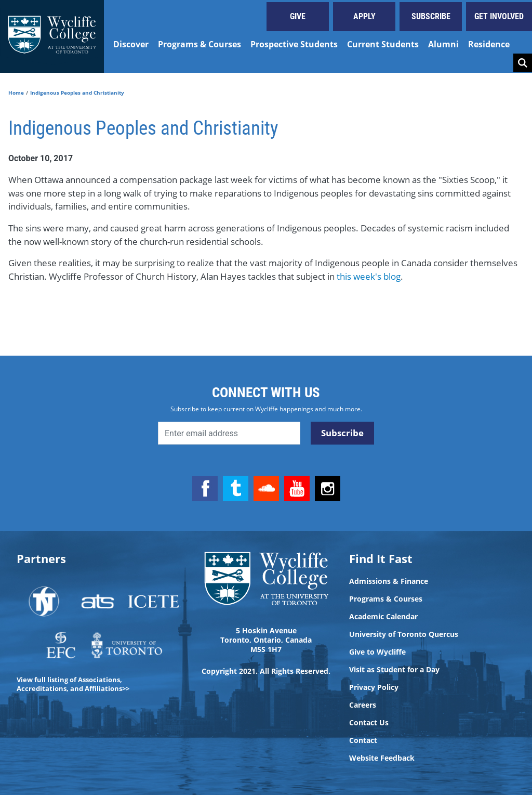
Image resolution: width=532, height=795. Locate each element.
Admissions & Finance (389, 581)
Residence (489, 44)
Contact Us (369, 723)
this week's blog (369, 276)
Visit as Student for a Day (394, 670)
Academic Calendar (383, 617)
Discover (131, 44)
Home (16, 93)
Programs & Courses (199, 44)
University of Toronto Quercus (404, 634)
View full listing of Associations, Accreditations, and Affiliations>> (73, 684)
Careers (363, 705)
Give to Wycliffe (377, 652)
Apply (364, 16)
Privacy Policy (374, 687)
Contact (363, 740)
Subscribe (431, 16)
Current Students (383, 44)
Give (298, 16)
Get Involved (499, 16)
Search (523, 63)
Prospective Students (294, 44)
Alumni (443, 44)
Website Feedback (382, 758)
